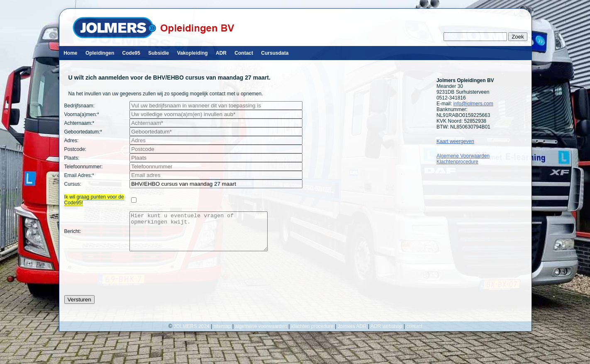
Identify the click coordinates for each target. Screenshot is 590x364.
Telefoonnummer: (84, 167)
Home (70, 53)
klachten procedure (312, 334)
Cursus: (73, 184)
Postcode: (75, 149)
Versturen (79, 307)
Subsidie (158, 53)
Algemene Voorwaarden (463, 156)
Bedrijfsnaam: (79, 106)
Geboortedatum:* (83, 132)
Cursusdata (275, 53)
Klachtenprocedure (457, 162)
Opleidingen (100, 53)
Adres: (72, 141)
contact (414, 334)
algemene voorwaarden (261, 334)
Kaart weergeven (455, 141)
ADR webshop (386, 334)
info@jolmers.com (473, 104)
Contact (244, 53)
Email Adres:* (79, 175)
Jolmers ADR (352, 334)
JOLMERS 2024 (192, 334)
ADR (221, 53)
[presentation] (127, 281)
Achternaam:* (79, 123)
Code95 (131, 53)
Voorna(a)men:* (82, 114)
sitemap (222, 334)
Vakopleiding (193, 53)
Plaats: (72, 158)
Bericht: (73, 235)
